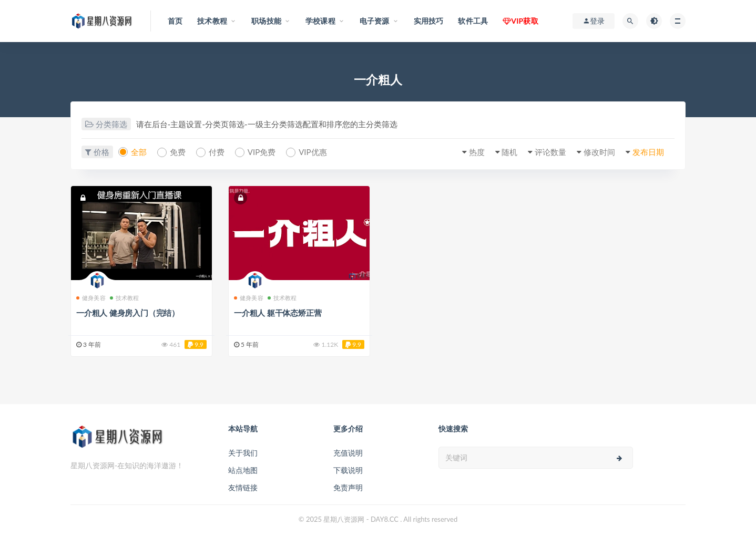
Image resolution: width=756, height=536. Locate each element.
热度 (477, 152)
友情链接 (243, 487)
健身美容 (91, 298)
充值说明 (348, 453)
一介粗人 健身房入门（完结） (128, 313)
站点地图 (243, 470)
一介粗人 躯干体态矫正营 (278, 313)
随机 (509, 152)
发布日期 (648, 152)
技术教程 (125, 298)
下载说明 (348, 470)
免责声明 (348, 487)
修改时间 (599, 152)
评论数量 (550, 152)
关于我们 (243, 453)
